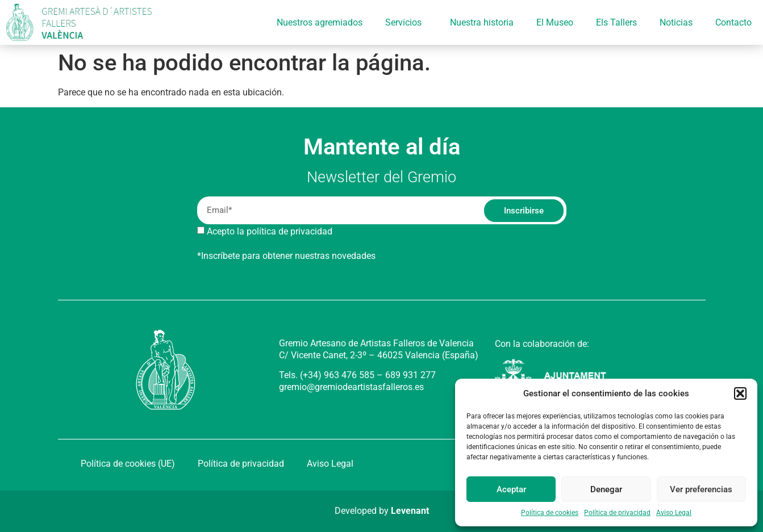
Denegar (606, 489)
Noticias (676, 22)
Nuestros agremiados (320, 22)
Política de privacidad (617, 513)
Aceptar (511, 489)
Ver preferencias (701, 489)
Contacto (733, 22)
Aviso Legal (674, 513)
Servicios (406, 23)
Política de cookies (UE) (128, 464)
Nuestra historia (482, 22)
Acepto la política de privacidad (270, 231)
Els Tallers (616, 22)
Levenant (410, 511)
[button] (740, 393)
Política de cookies (550, 513)
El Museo (555, 22)
